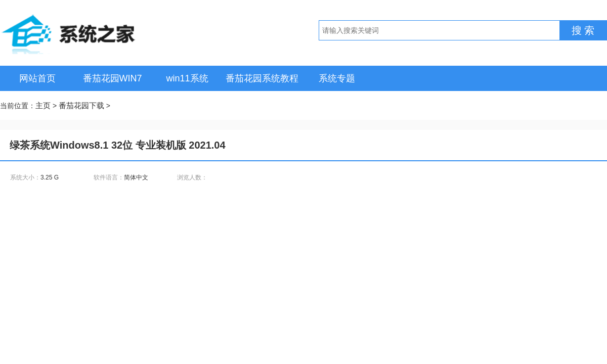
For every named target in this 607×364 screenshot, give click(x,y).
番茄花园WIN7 (113, 78)
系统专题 (337, 78)
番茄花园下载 (81, 105)
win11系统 (187, 78)
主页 (43, 105)
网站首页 (37, 78)
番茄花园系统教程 (262, 78)
